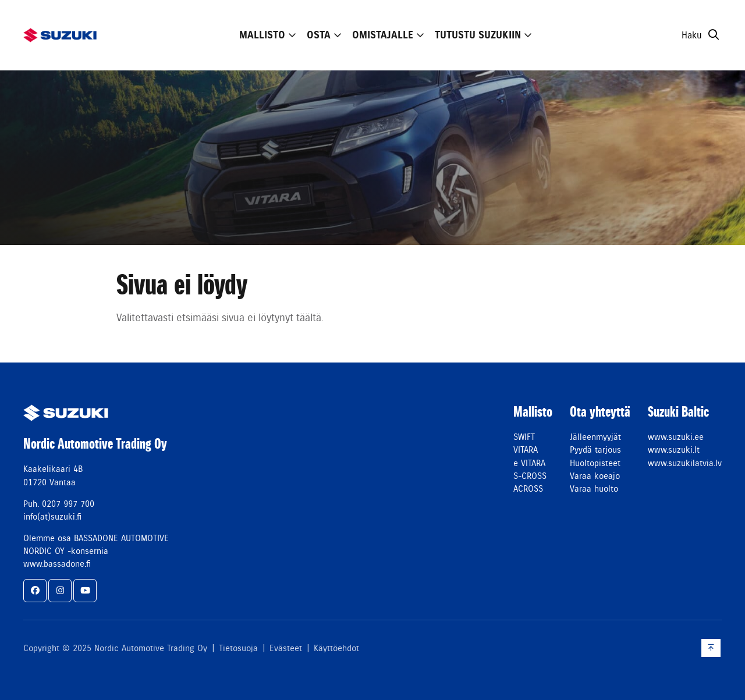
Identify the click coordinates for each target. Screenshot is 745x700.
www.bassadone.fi (57, 564)
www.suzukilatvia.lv (685, 463)
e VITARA (529, 463)
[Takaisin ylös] (711, 648)
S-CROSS (530, 476)
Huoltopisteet (595, 463)
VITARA (526, 450)
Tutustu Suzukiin (478, 35)
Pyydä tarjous (595, 450)
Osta (319, 35)
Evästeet (286, 648)
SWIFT (524, 437)
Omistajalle (383, 35)
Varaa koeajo (595, 476)
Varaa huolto (594, 489)
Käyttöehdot (336, 648)
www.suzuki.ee (676, 437)
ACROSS (528, 489)
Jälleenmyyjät (595, 437)
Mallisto (262, 35)
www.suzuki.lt (674, 450)
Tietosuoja (238, 648)
